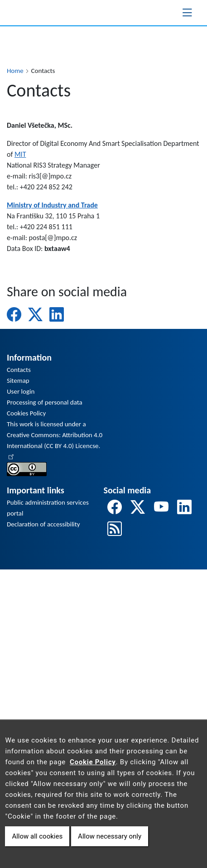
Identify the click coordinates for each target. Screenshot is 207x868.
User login (21, 391)
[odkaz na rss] (115, 529)
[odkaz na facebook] (115, 508)
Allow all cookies (37, 836)
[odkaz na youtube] (161, 508)
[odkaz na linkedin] (184, 508)
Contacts (19, 370)
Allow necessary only (110, 836)
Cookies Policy (26, 413)
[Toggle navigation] (187, 13)
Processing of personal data (45, 402)
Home (15, 71)
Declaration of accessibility (43, 524)
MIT (20, 154)
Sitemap (18, 381)
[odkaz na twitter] (138, 508)
